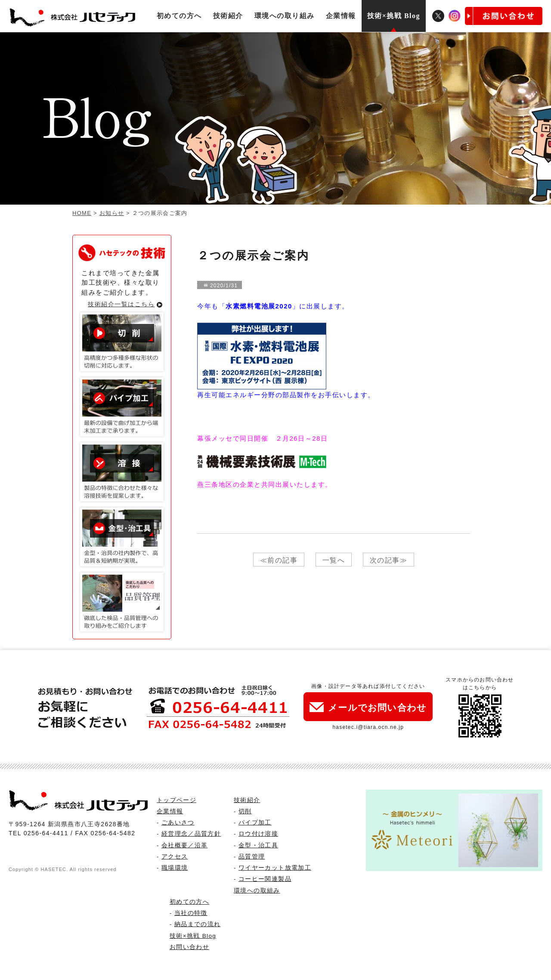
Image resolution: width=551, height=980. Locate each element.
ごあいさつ (178, 823)
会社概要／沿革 (184, 845)
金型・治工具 (258, 845)
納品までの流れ (197, 924)
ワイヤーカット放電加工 (275, 868)
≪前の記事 (279, 560)
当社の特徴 (191, 913)
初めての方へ (179, 16)
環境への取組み (257, 891)
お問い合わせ (189, 947)
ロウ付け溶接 (258, 834)
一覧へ (334, 560)
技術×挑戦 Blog (394, 16)
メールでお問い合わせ (368, 707)
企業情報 (341, 16)
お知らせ (112, 213)
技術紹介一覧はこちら (121, 304)
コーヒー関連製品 (265, 879)
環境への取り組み (285, 16)
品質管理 (252, 857)
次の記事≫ (389, 560)
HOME (82, 213)
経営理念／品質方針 (191, 834)
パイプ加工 (255, 823)
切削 (245, 811)
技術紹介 (228, 16)
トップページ (176, 800)
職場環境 (175, 868)
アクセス (175, 857)
